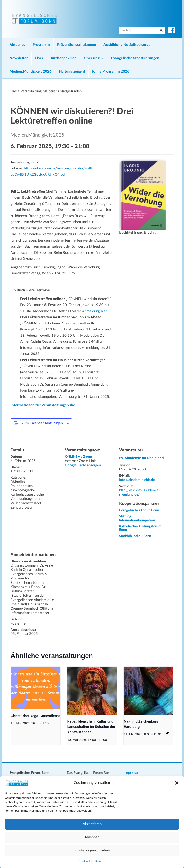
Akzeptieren (92, 824)
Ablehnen (92, 837)
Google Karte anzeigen (83, 465)
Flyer (39, 58)
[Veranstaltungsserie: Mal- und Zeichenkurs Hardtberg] (167, 734)
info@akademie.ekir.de (137, 480)
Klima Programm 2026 (111, 72)
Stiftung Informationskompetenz (137, 518)
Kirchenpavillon (64, 58)
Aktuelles (17, 45)
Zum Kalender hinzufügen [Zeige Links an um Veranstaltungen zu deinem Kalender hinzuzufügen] (42, 423)
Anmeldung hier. (95, 311)
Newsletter (19, 58)
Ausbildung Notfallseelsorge (127, 45)
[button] (177, 783)
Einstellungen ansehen (92, 850)
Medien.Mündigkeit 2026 (31, 72)
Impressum (132, 773)
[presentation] (36, 688)
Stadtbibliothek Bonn (135, 536)
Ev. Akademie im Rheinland (141, 458)
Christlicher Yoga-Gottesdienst (35, 716)
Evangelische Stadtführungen (135, 58)
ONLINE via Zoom (78, 457)
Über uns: (94, 58)
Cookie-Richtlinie (90, 862)
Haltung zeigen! (72, 72)
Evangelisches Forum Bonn (139, 510)
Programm (41, 45)
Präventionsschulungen (77, 45)
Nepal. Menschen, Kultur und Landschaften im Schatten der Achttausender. (91, 727)
